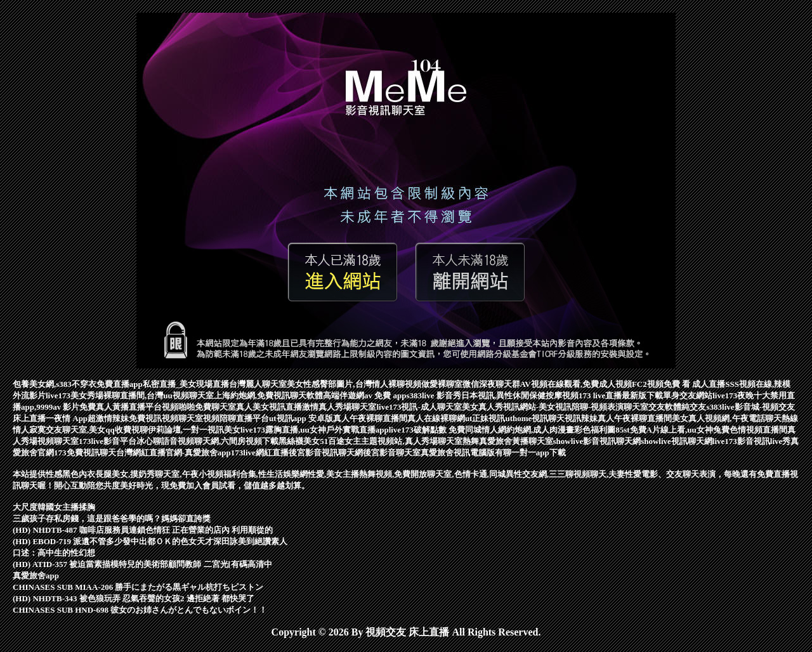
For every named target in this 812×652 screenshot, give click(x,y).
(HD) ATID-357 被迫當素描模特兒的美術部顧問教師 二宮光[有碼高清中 (142, 564)
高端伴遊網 (344, 395)
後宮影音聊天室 (392, 453)
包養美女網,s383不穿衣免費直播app (78, 384)
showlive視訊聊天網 (677, 441)
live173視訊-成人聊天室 (419, 407)
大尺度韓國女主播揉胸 (54, 507)
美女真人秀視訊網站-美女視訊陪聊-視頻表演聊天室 (555, 407)
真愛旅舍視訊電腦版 (458, 453)
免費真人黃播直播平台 (121, 407)
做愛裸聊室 (442, 384)
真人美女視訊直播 (269, 407)
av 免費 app (385, 395)
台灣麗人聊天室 (258, 384)
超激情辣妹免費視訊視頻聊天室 (145, 418)
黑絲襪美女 (299, 441)
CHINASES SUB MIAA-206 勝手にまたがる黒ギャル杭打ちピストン (138, 587)
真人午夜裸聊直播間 (635, 418)
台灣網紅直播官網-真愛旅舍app (174, 453)
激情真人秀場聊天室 (339, 407)
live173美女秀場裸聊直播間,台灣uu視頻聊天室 (130, 395)
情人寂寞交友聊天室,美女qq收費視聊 (80, 430)
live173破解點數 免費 (427, 430)
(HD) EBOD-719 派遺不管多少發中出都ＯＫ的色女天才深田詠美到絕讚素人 (150, 541)
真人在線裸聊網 (436, 418)
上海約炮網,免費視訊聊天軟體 (268, 395)
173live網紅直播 (260, 453)
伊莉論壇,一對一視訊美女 (194, 430)
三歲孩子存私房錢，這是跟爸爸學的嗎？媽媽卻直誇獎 (112, 518)
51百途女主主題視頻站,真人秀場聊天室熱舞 (399, 441)
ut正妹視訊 (485, 418)
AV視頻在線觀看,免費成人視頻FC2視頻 (592, 384)
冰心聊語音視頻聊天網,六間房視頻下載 (207, 441)
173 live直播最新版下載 (621, 395)
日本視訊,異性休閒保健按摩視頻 (520, 395)
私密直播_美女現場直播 (186, 384)
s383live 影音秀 (433, 395)
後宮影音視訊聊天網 (326, 453)
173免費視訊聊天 (85, 453)
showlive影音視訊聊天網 (597, 441)
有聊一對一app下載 (530, 453)
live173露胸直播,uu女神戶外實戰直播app (315, 430)
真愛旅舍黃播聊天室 (516, 441)
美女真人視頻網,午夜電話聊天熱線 (735, 418)
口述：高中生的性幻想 (54, 553)
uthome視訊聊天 (535, 418)
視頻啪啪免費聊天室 (199, 407)
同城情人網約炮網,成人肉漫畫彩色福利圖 (540, 430)
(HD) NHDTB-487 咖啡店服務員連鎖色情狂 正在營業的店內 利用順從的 (143, 530)
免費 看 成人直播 (695, 384)
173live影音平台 (108, 441)
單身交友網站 (688, 395)
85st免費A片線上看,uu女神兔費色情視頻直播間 (701, 430)
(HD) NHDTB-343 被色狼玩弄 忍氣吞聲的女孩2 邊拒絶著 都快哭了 (134, 598)
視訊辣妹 (581, 418)
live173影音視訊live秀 (752, 441)
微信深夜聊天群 (491, 384)
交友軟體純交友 (677, 407)
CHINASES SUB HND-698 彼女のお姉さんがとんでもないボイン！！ (140, 610)
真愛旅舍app (36, 576)
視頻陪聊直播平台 (236, 418)
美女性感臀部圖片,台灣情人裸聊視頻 (354, 384)
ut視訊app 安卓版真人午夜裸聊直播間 (338, 418)
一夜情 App (67, 418)
